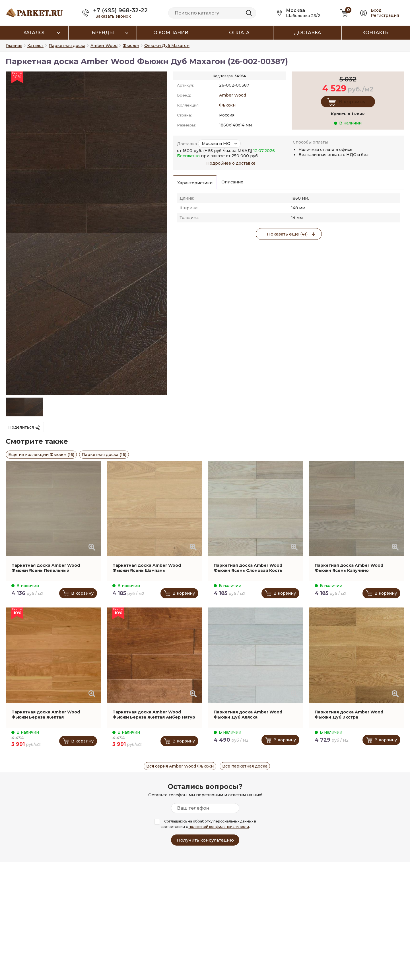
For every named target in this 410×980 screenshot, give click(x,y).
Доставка (307, 33)
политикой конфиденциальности (219, 827)
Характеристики (195, 183)
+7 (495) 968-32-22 (120, 10)
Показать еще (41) (287, 234)
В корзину (352, 102)
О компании (171, 33)
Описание (232, 182)
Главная (14, 46)
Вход (376, 10)
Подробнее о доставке (231, 163)
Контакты (376, 33)
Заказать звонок (113, 16)
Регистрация (385, 15)
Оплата (239, 33)
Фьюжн (227, 105)
